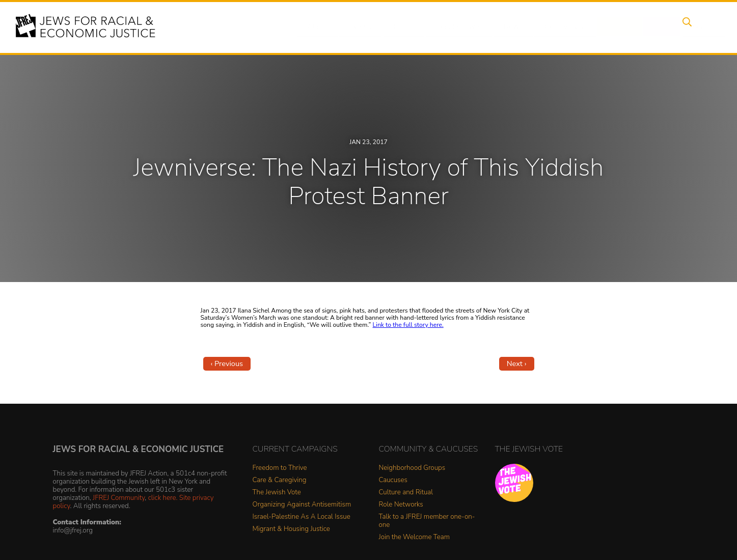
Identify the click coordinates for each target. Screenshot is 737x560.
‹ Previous (227, 363)
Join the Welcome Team (415, 537)
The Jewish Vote (277, 493)
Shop (656, 27)
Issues (408, 27)
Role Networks (401, 505)
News (514, 27)
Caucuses (393, 480)
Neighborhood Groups (412, 468)
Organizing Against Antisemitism (302, 505)
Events (368, 27)
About (328, 27)
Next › (517, 363)
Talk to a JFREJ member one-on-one (427, 521)
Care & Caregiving (280, 480)
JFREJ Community (119, 498)
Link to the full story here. (408, 325)
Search (695, 27)
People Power (462, 27)
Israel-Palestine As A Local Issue (302, 517)
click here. (163, 498)
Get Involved (564, 27)
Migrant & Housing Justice (291, 529)
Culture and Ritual (406, 493)
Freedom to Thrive (280, 468)
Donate (617, 27)
